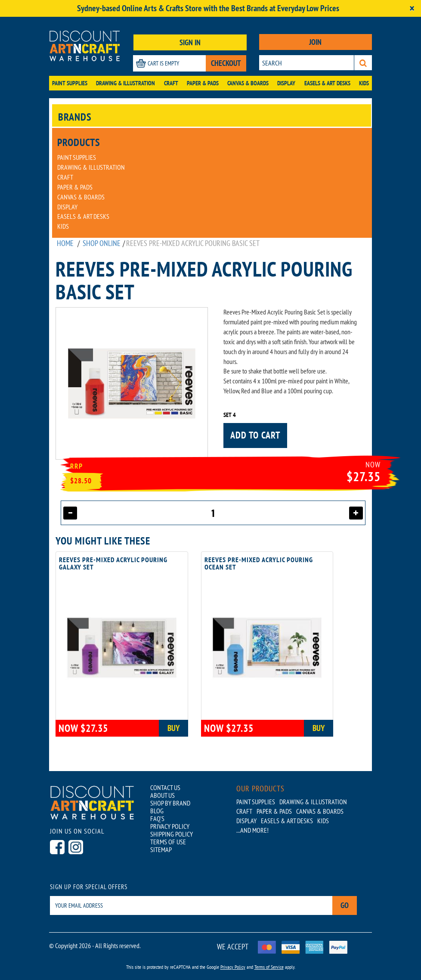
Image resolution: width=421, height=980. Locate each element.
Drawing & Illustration (125, 83)
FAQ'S (157, 818)
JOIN (315, 42)
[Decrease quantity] (70, 513)
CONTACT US (165, 787)
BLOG (157, 811)
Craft (171, 83)
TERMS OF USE (168, 842)
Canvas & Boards (248, 83)
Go (345, 905)
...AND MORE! (252, 830)
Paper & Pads (203, 83)
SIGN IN (190, 42)
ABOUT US (163, 795)
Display (286, 83)
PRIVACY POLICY (170, 826)
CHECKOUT (226, 63)
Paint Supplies (70, 83)
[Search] (363, 63)
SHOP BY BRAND (170, 803)
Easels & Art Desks (327, 83)
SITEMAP (161, 849)
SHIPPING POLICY (172, 834)
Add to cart (255, 435)
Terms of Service (269, 967)
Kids (364, 83)
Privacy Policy (233, 967)
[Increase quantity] (356, 513)
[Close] (412, 8)
